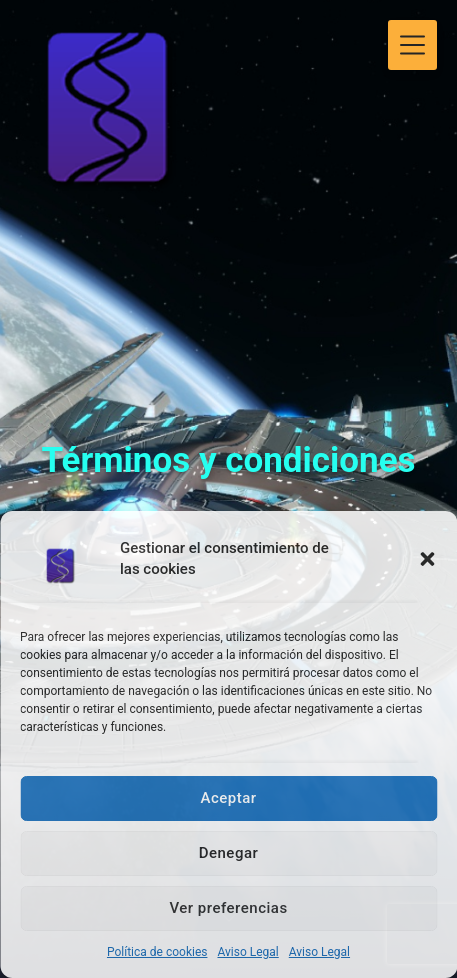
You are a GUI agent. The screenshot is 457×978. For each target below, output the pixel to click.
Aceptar (228, 798)
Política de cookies (157, 952)
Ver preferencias (228, 908)
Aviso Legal (247, 952)
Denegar (229, 853)
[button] (427, 559)
